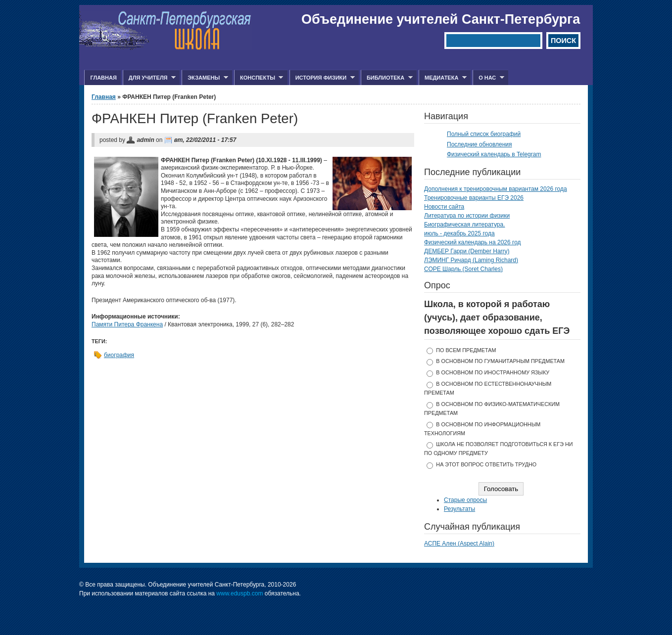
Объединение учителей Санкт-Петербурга (441, 19)
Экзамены (205, 78)
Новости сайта (444, 207)
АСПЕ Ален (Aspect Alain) (459, 544)
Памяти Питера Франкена (127, 324)
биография (119, 355)
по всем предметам (466, 350)
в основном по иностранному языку (493, 372)
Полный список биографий (484, 134)
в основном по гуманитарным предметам (500, 361)
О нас (488, 78)
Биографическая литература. (465, 225)
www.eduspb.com (240, 593)
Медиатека (443, 78)
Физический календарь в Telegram (494, 154)
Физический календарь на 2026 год (473, 242)
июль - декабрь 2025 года (459, 233)
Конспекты (259, 78)
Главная (103, 78)
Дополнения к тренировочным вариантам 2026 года (496, 189)
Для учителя (149, 78)
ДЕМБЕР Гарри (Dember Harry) (467, 251)
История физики (322, 78)
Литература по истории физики (467, 216)
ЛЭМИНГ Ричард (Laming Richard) (471, 260)
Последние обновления (480, 144)
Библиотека (387, 78)
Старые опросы (465, 500)
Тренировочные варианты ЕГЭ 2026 (474, 198)
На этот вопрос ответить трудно (486, 464)
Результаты (459, 509)
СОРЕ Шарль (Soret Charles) (463, 269)
